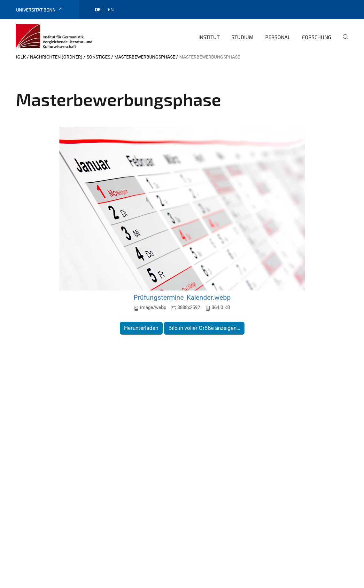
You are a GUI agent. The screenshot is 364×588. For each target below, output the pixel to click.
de (98, 9)
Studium (242, 37)
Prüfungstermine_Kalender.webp (182, 297)
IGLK (21, 57)
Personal (278, 37)
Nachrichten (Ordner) (56, 57)
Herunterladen (141, 328)
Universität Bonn (39, 10)
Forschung (317, 37)
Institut (209, 37)
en (111, 9)
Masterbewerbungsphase (145, 57)
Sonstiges (98, 57)
